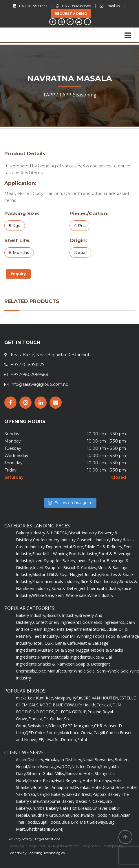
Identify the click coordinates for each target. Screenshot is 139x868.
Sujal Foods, (50, 822)
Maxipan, (63, 698)
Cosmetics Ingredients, (104, 622)
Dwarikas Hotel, (88, 787)
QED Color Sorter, (42, 733)
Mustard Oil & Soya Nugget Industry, (67, 574)
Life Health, (86, 705)
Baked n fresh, (79, 794)
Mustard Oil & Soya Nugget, (64, 650)
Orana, (87, 733)
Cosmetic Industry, (94, 540)
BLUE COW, (64, 705)
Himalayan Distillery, (63, 760)
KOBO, (46, 705)
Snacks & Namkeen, (57, 664)
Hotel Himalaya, (97, 780)
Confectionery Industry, (55, 540)
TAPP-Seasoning (78, 95)
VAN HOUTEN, (106, 698)
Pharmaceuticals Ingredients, (65, 657)
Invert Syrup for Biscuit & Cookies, (65, 568)
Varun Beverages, (45, 766)
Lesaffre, (53, 740)
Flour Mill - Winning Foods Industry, (65, 554)
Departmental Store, (65, 547)
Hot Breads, (81, 808)
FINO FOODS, (42, 712)
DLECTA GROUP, (71, 712)
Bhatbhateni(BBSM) (45, 829)
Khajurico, (71, 815)
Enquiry (18, 274)
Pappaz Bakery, (107, 794)
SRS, (88, 698)
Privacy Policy (21, 839)
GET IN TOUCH (22, 342)
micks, (22, 698)
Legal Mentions (48, 839)
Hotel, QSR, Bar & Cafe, (55, 643)
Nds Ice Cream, (86, 766)
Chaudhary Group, (45, 815)
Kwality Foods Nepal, (101, 815)
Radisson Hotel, (80, 773)
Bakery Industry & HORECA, (42, 533)
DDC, (66, 766)
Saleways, (99, 822)
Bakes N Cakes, (90, 801)
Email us (113, 6)
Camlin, (113, 733)
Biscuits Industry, (62, 615)
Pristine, (95, 712)
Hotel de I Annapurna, (53, 787)
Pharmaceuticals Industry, (56, 581)
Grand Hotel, (115, 787)
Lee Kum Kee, (41, 698)
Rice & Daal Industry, (100, 581)
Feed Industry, (46, 636)
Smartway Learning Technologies (37, 853)
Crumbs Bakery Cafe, (50, 808)
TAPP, (68, 726)
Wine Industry (100, 595)
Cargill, (100, 733)
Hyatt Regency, (68, 780)
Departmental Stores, (86, 629)
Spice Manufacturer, (55, 671)
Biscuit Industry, (83, 533)
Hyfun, (77, 698)
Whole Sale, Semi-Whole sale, (60, 595)
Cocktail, (104, 705)
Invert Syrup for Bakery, (54, 561)
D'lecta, (55, 726)
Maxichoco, (70, 733)
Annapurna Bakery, (58, 801)
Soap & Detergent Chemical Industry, (86, 588)
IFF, (41, 740)
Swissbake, (38, 726)
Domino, (69, 740)
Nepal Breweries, (98, 760)
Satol (82, 740)
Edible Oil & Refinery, (104, 547)
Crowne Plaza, (41, 780)
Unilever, (100, 808)
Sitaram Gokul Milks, (46, 773)
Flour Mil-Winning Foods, (82, 636)
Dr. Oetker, (54, 719)
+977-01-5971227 (33, 6)
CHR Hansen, (106, 726)
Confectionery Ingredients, (58, 622)
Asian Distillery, (30, 760)
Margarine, (84, 726)
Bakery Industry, (31, 615)
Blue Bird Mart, (76, 822)
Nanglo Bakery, (51, 794)
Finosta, (36, 719)
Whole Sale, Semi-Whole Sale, (102, 671)
